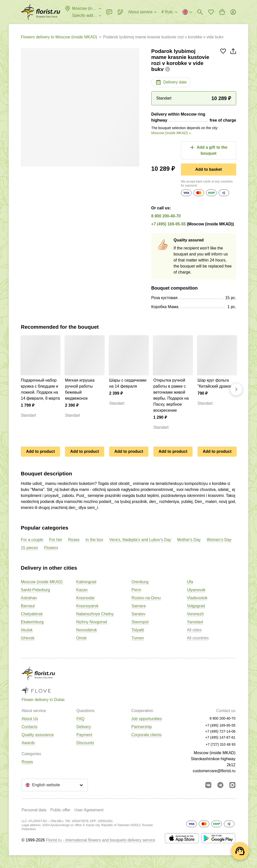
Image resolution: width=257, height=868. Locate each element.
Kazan (82, 590)
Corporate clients (146, 735)
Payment (84, 735)
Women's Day (219, 540)
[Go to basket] (222, 12)
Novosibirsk (87, 630)
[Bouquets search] (200, 12)
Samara (139, 606)
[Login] (233, 12)
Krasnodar (86, 598)
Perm (136, 590)
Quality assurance (38, 735)
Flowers (51, 548)
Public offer (60, 810)
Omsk (82, 638)
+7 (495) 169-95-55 (169, 224)
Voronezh (196, 614)
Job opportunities (147, 719)
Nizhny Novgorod (92, 622)
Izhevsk (28, 638)
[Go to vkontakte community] (208, 785)
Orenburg (140, 582)
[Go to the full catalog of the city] (41, 12)
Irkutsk (27, 630)
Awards (28, 743)
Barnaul (28, 606)
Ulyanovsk (196, 590)
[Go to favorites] (211, 12)
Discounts (85, 743)
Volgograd (196, 606)
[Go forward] (236, 389)
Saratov (138, 614)
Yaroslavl (195, 622)
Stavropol (140, 622)
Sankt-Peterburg (36, 590)
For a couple (32, 540)
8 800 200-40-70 (166, 216)
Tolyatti (138, 630)
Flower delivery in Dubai (43, 700)
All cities (194, 630)
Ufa (190, 582)
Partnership (142, 727)
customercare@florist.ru (214, 771)
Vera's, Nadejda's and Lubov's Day (140, 540)
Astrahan (29, 598)
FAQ (80, 719)
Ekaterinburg (32, 622)
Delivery (84, 727)
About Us (30, 719)
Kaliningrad (86, 582)
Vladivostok (197, 598)
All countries (198, 638)
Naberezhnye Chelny (95, 614)
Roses (74, 540)
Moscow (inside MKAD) (42, 582)
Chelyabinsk (32, 614)
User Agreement (89, 810)
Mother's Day (189, 540)
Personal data (34, 810)
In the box (94, 540)
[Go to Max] (232, 785)
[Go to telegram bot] (220, 785)
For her (56, 540)
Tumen (138, 638)
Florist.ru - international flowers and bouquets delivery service (101, 840)
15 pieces (29, 548)
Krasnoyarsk (87, 606)
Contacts (29, 727)
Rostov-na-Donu (146, 598)
